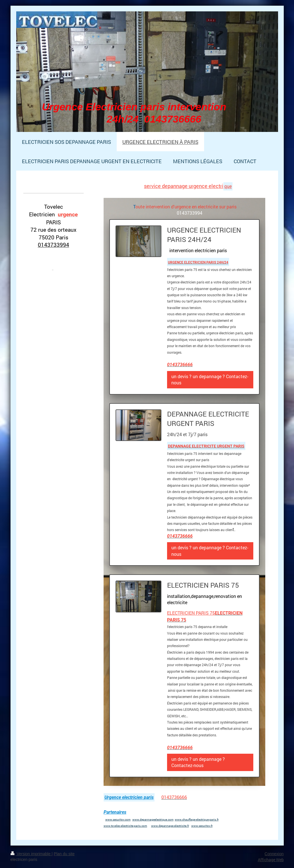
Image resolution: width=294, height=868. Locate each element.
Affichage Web (271, 860)
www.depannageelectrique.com (153, 820)
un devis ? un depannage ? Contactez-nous (210, 379)
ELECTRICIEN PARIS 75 (191, 613)
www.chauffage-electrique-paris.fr (197, 820)
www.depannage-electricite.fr (170, 826)
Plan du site (64, 854)
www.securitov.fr (202, 826)
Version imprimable (31, 854)
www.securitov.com (118, 820)
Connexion (274, 854)
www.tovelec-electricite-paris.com (125, 826)
